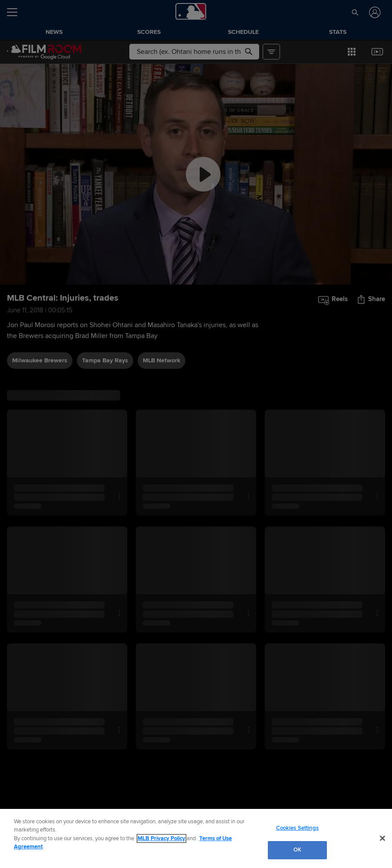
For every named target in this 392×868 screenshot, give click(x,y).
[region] (196, 838)
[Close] (382, 838)
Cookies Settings (297, 828)
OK (297, 850)
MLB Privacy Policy (161, 838)
